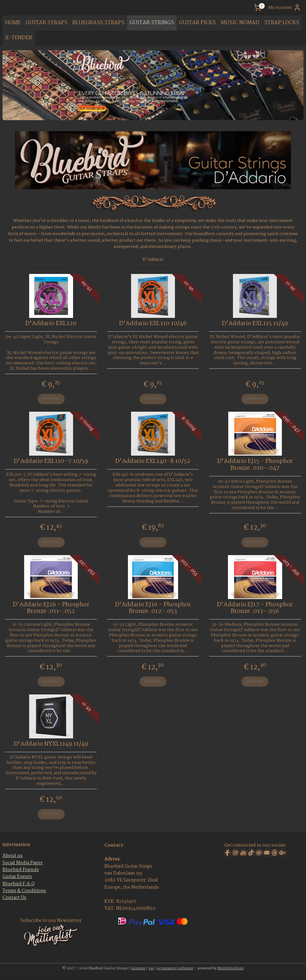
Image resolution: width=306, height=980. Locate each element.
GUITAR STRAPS (47, 23)
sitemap (138, 968)
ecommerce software (175, 968)
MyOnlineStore (231, 968)
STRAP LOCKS (282, 23)
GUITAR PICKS (197, 23)
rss (151, 968)
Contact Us (14, 898)
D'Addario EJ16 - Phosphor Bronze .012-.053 (153, 608)
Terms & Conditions (24, 891)
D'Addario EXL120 (51, 324)
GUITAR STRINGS (152, 23)
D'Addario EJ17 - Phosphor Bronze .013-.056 (255, 608)
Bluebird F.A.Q (19, 884)
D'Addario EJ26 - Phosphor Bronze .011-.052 (51, 608)
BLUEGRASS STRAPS (98, 23)
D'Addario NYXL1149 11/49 (51, 744)
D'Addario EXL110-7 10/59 (51, 462)
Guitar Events (17, 877)
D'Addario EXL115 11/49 (255, 324)
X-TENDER (19, 38)
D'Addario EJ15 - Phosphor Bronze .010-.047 (255, 465)
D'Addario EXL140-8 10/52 (153, 462)
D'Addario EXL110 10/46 (153, 324)
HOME (13, 23)
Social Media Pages (23, 863)
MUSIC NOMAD (240, 23)
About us (13, 856)
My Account (285, 8)
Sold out (51, 399)
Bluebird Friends (21, 870)
